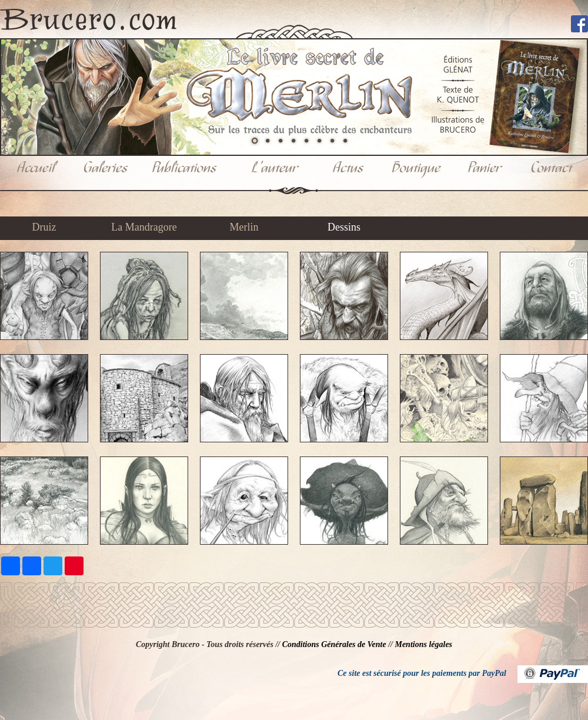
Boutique (416, 169)
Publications (184, 169)
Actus (348, 169)
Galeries (106, 169)
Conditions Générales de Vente (334, 644)
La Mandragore (144, 227)
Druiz (44, 227)
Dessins (344, 227)
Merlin (244, 227)
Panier (485, 169)
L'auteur (275, 169)
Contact (552, 169)
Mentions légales (423, 644)
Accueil (36, 169)
